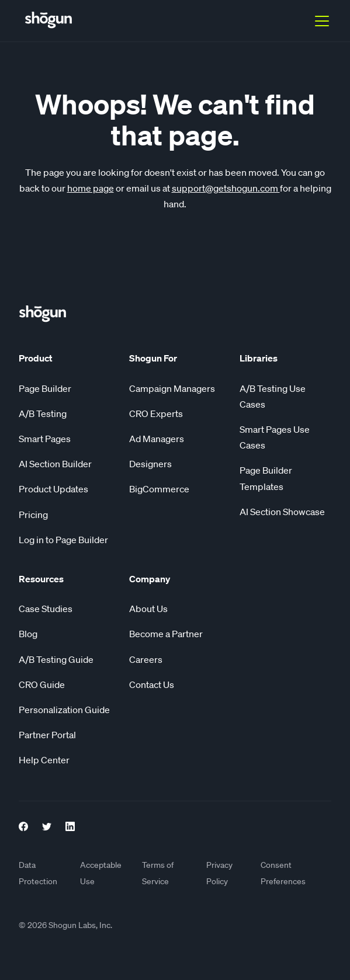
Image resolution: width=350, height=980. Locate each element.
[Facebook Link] (23, 825)
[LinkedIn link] (70, 825)
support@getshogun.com (226, 188)
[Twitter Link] (47, 825)
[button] (320, 21)
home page (91, 188)
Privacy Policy (219, 873)
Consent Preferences (283, 873)
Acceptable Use (101, 873)
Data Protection (38, 873)
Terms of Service (158, 873)
